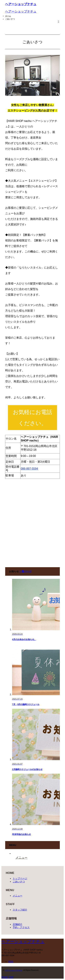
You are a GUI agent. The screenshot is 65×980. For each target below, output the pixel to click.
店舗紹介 (18, 924)
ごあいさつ (19, 882)
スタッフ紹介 (20, 910)
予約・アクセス (21, 927)
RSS (11, 962)
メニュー (18, 896)
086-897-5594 (29, 469)
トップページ (20, 878)
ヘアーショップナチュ (21, 4)
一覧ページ (25, 571)
